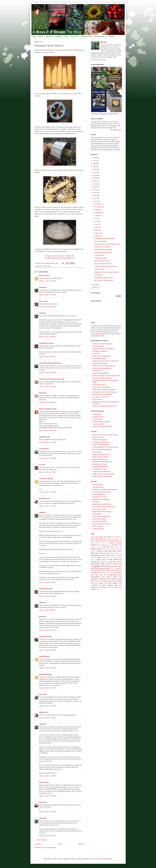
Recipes (66, 36)
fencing (93, 562)
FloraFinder (96, 354)
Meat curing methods (99, 424)
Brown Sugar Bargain (101, 241)
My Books (112, 36)
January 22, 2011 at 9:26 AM (47, 688)
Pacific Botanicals (98, 526)
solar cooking (99, 583)
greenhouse (102, 569)
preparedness (95, 577)
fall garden (114, 559)
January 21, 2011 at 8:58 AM (47, 373)
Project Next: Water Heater (102, 247)
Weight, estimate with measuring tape (103, 474)
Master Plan (49, 36)
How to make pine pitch (100, 509)
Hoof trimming (97, 452)
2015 (95, 190)
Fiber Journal (74, 36)
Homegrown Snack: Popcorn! (54, 256)
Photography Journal (86, 36)
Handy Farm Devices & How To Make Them (106, 361)
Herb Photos (96, 502)
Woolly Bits (43, 656)
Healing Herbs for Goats (100, 497)
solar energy (113, 583)
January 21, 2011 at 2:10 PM (47, 596)
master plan (99, 575)
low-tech (111, 573)
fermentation (103, 562)
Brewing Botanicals (98, 487)
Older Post (81, 844)
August (97, 216)
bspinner (42, 712)
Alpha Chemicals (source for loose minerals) (105, 435)
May (96, 224)
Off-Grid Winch (97, 371)
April (96, 227)
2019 (95, 178)
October (97, 210)
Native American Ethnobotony (101, 516)
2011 (95, 201)
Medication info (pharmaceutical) (102, 462)
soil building (118, 581)
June (96, 221)
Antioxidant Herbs (98, 485)
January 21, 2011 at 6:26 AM (47, 337)
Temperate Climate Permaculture (102, 394)
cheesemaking (96, 555)
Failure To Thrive (99, 269)
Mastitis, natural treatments (100, 457)
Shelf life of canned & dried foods (102, 427)
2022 (95, 169)
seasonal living (116, 579)
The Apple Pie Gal (45, 343)
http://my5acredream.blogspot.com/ (63, 258)
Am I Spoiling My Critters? (102, 261)
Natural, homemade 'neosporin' (102, 524)
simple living (107, 581)
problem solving (112, 577)
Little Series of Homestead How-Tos (111, 541)
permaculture (113, 575)
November (98, 207)
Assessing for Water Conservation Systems (107, 272)
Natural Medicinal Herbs (100, 521)
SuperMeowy (105, 545)
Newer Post (38, 844)
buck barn (116, 553)
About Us (41, 36)
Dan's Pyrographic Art (100, 36)
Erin (49, 743)
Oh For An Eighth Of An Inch (103, 264)
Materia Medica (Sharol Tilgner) (102, 512)
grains (41, 266)
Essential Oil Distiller (99, 494)
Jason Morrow (95, 859)
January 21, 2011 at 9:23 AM (47, 387)
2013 (95, 196)
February (98, 233)
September (98, 213)
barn (104, 547)
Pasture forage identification (101, 373)
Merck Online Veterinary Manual (102, 368)
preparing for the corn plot (52, 50)
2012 (95, 199)
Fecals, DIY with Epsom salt (101, 445)
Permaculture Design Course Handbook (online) (106, 376)
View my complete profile (98, 60)
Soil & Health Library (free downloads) (104, 390)
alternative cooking (96, 547)
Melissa (72, 134)
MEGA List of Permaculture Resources (104, 366)
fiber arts (112, 562)
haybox (112, 569)
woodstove (104, 587)
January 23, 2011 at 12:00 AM (48, 796)
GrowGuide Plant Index (99, 358)
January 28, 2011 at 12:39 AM (48, 812)
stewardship (94, 585)
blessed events (102, 551)
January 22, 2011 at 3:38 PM (47, 776)
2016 (95, 187)
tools (49, 266)
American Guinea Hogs (113, 539)
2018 (95, 181)
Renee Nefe (43, 275)
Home (34, 36)
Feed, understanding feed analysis (102, 449)
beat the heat (106, 549)
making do (118, 573)
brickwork (106, 553)
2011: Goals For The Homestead (104, 281)
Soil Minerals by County (100, 469)
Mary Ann (42, 782)
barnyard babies (115, 547)
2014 (95, 193)
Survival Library (97, 399)
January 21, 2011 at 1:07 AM (47, 281)
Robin (41, 617)
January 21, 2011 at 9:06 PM (47, 610)
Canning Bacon (97, 414)
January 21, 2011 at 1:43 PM (47, 582)
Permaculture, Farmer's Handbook (102, 378)
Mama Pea (42, 743)
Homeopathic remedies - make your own (104, 507)
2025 (95, 161)
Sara (41, 465)
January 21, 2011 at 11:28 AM (48, 442)
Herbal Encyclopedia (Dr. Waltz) (102, 504)
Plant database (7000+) (99, 385)
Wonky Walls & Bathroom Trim (104, 278)
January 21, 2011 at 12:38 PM (48, 458)
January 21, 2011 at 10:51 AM (48, 430)
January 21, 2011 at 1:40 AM (47, 295)
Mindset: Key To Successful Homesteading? (107, 244)
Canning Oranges (98, 419)
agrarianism (115, 545)
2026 (95, 158)
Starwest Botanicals (98, 529)
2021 (95, 172)
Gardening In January (101, 258)
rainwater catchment (98, 579)
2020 (95, 175)
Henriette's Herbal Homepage (101, 499)
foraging (107, 564)
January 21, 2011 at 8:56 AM (47, 357)
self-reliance (97, 581)
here (62, 134)
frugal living (118, 564)
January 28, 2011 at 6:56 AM (47, 836)
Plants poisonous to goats (100, 464)
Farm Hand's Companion (100, 351)
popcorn (45, 266)
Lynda (41, 287)
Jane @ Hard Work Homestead (49, 363)
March (97, 230)
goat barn (111, 566)
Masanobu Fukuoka (100, 543)
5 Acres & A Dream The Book (100, 537)
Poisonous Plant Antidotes (100, 467)
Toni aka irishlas (44, 589)
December (98, 204)
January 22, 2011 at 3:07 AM (47, 630)
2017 (95, 184)
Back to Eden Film (98, 346)
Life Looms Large (45, 479)
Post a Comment (42, 840)
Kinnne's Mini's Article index (101, 454)
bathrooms (94, 549)
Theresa (42, 301)
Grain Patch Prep (99, 255)
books (97, 553)
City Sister (42, 449)
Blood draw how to (98, 437)
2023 (95, 167)
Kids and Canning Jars (46, 409)
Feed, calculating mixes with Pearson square (105, 447)
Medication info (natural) (100, 459)
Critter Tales (94, 541)
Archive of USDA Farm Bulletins (102, 344)
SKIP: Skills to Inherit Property (102, 387)
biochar (93, 551)
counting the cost (110, 557)
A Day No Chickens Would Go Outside (106, 266)
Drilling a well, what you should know (104, 349)
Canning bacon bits (98, 417)
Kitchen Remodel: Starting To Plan (104, 238)
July (96, 219)
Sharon (41, 802)
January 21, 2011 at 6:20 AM (47, 307)
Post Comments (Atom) (49, 848)
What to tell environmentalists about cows (105, 406)
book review (117, 551)
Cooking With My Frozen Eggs (103, 250)
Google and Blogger (97, 334)
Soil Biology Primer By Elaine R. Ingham (105, 392)
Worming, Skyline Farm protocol (102, 476)
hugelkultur (119, 569)
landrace (104, 573)
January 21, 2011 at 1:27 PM (47, 492)
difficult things (101, 560)
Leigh (48, 258)
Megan (41, 393)
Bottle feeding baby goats (100, 440)
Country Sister (44, 636)
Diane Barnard (44, 674)
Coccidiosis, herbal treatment (101, 442)
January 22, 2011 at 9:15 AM (47, 668)
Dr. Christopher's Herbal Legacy (102, 492)
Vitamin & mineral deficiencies (102, 471)
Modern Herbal (97, 514)
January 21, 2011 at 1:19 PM (47, 472)
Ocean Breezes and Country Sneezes (50, 379)
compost (99, 557)
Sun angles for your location (101, 397)
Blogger (110, 859)
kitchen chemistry (110, 571)
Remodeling (58, 36)
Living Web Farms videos (100, 363)
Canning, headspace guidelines (101, 422)
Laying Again (98, 275)
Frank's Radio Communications (102, 356)
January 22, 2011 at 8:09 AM (47, 650)
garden (97, 566)
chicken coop (109, 555)
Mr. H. (41, 694)
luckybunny (43, 499)
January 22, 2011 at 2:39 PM (47, 718)
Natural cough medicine (100, 519)
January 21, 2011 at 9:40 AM (47, 402)
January (97, 236)
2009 (95, 288)
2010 (95, 285)
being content (116, 549)
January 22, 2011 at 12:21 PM (48, 706)
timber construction (108, 585)
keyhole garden (97, 571)
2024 (95, 164)
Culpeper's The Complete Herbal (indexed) (105, 489)
